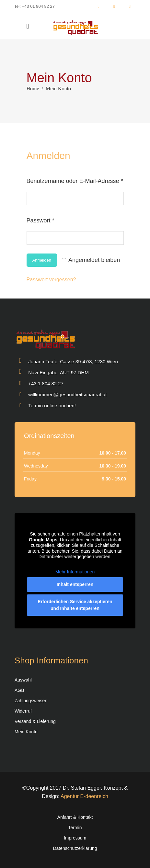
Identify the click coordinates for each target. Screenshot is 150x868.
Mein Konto (26, 732)
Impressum (75, 838)
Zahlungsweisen (31, 701)
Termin (75, 828)
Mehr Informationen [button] (75, 571)
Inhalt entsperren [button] (75, 584)
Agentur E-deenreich (84, 796)
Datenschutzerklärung (75, 848)
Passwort (55, 219)
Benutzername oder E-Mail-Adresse (75, 180)
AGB (19, 690)
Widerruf (23, 711)
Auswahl (23, 680)
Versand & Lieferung (35, 721)
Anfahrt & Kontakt (75, 817)
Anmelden (42, 260)
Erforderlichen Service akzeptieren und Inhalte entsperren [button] (75, 605)
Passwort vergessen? (51, 280)
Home (33, 89)
